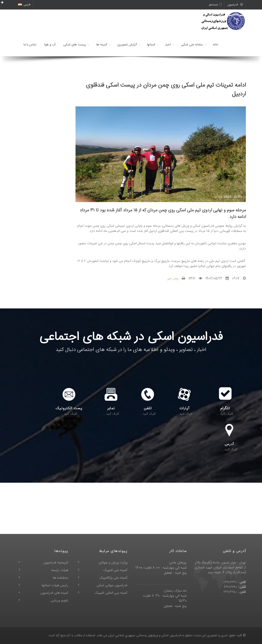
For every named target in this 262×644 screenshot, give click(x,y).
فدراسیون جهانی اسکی (112, 585)
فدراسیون (235, 5)
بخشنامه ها (61, 578)
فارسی (24, 5)
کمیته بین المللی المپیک (111, 593)
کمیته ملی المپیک (115, 570)
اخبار (168, 45)
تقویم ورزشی (60, 601)
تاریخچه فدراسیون (56, 563)
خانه (216, 45)
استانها (151, 45)
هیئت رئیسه (60, 570)
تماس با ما (30, 45)
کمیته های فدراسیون (54, 593)
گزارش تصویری (127, 45)
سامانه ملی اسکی (192, 45)
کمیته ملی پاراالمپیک (113, 578)
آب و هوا (50, 45)
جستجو (215, 5)
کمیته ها (102, 45)
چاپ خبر (173, 279)
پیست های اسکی (75, 45)
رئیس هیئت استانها (55, 585)
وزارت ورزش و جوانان (113, 563)
